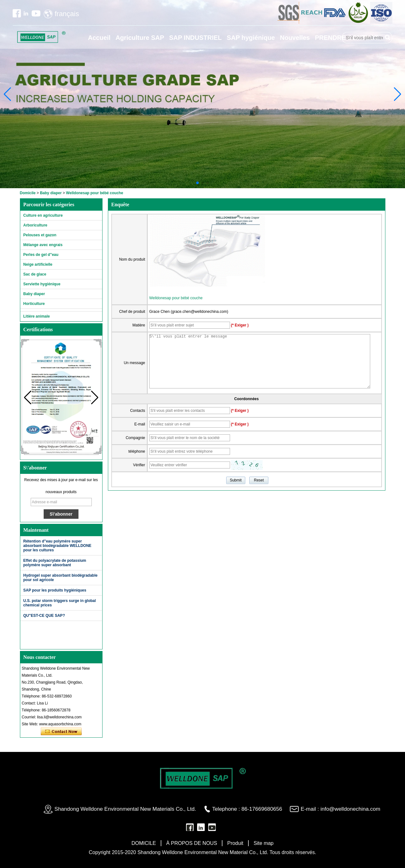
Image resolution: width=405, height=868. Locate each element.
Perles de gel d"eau (41, 255)
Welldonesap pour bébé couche (176, 298)
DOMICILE (143, 843)
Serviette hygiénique (42, 284)
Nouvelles (295, 38)
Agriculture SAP (140, 38)
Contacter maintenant (61, 732)
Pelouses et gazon (40, 235)
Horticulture (34, 304)
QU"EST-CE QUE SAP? (44, 616)
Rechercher (388, 38)
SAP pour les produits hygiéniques (55, 590)
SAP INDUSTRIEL (196, 38)
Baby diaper (51, 193)
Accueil (99, 38)
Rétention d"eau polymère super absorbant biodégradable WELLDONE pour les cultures (57, 546)
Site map (263, 843)
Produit (235, 843)
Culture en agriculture (43, 215)
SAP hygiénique (251, 38)
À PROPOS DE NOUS (192, 843)
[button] (197, 183)
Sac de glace (35, 274)
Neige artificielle (38, 264)
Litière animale (37, 316)
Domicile (28, 193)
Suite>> (91, 530)
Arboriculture (35, 225)
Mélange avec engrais (43, 245)
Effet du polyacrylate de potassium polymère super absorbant (55, 563)
